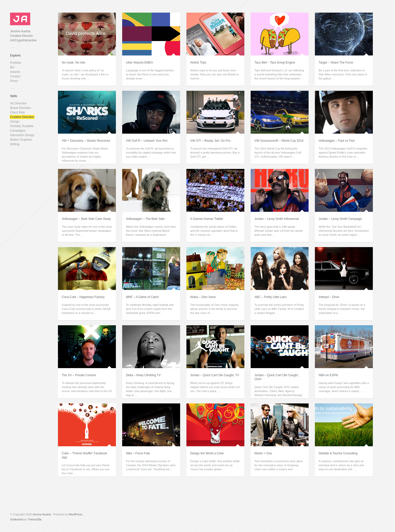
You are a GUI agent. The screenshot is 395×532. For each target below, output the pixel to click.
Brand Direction (21, 108)
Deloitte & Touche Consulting (338, 453)
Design (15, 122)
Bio (12, 67)
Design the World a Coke (207, 453)
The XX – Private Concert (79, 375)
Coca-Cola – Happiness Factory (83, 297)
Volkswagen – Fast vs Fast (337, 141)
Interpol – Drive (329, 297)
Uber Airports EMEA (139, 63)
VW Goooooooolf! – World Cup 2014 (279, 141)
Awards (15, 72)
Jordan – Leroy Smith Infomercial (277, 219)
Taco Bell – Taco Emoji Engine (275, 63)
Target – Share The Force (336, 63)
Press (14, 81)
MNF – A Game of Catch (142, 297)
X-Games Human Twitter (207, 219)
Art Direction (18, 103)
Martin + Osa (263, 453)
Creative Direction (22, 117)
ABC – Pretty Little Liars (270, 297)
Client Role (18, 112)
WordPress (76, 514)
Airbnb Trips (198, 63)
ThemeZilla (35, 519)
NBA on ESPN (328, 375)
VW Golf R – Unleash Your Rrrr (147, 141)
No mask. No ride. (74, 63)
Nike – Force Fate (138, 453)
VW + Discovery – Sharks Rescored (86, 141)
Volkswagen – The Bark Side (145, 219)
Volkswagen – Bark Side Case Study (86, 219)
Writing (15, 144)
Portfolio (16, 63)
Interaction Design (22, 135)
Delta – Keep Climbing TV (143, 375)
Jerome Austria (42, 514)
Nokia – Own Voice (203, 297)
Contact (15, 76)
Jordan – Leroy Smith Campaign (340, 219)
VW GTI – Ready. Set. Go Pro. (211, 141)
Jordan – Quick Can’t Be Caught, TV (215, 375)
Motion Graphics (21, 140)
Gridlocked (17, 519)
